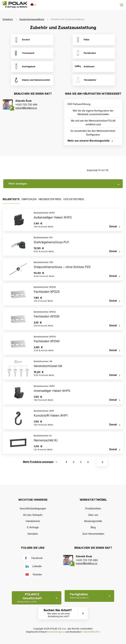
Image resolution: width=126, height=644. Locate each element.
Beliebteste (11, 199)
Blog (93, 527)
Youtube (37, 574)
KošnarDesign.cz (56, 632)
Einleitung (8, 19)
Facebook (37, 558)
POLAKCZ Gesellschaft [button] (29, 598)
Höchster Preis (74, 199)
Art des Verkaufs (33, 515)
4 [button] (88, 462)
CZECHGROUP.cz (91, 632)
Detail (113, 227)
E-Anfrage (33, 527)
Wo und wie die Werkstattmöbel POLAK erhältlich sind (93, 123)
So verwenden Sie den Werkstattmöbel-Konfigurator (93, 133)
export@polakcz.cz (26, 108)
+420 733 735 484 (26, 105)
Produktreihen (93, 509)
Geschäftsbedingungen (33, 509)
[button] (33, 5)
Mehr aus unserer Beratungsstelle (89, 141)
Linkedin (37, 566)
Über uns (93, 515)
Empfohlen (29, 199)
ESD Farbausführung (79, 104)
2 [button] (74, 462)
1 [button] (66, 462)
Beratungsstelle (93, 521)
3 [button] (81, 462)
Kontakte (33, 534)
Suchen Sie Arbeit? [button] (59, 613)
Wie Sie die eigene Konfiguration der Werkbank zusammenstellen (93, 112)
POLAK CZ (15, 3)
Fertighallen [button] (79, 596)
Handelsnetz (33, 521)
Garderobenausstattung (32, 19)
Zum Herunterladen (93, 534)
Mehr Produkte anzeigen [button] (38, 462)
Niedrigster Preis (50, 199)
